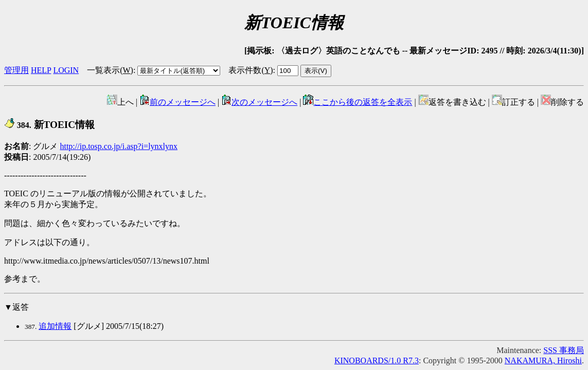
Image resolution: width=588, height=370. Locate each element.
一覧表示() (110, 70)
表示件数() (251, 70)
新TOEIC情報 (49, 125)
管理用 (16, 70)
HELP (41, 70)
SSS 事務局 (564, 350)
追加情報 (55, 326)
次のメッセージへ (259, 102)
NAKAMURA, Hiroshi (543, 360)
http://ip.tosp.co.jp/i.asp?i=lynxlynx (119, 146)
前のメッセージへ (177, 102)
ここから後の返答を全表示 (358, 102)
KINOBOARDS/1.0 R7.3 (377, 360)
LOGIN (66, 70)
